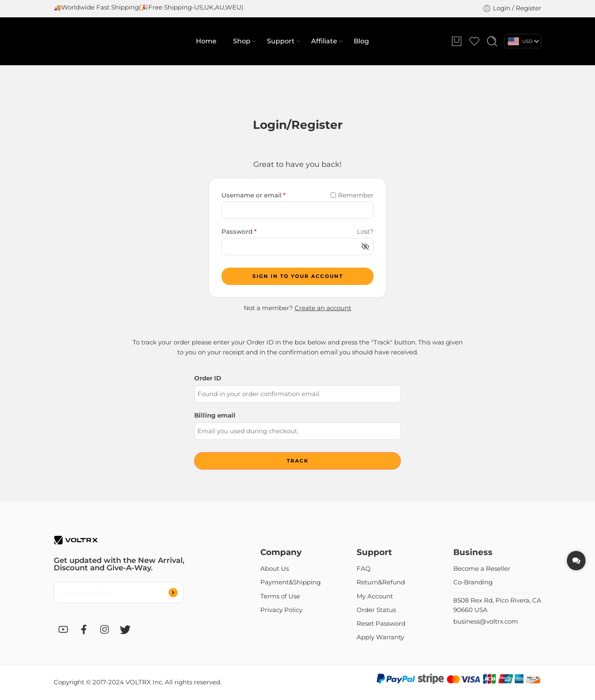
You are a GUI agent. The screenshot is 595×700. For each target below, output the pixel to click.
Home (206, 41)
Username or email (253, 195)
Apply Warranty (380, 637)
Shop (242, 41)
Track (298, 461)
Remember (352, 195)
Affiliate (324, 41)
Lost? (365, 232)
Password (239, 232)
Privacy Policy (281, 610)
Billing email (215, 415)
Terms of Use (280, 596)
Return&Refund (381, 582)
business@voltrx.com (486, 622)
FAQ (364, 569)
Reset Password (381, 624)
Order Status (376, 610)
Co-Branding (473, 582)
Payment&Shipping (290, 582)
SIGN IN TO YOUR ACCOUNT (298, 276)
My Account (375, 596)
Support (281, 41)
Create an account (323, 308)
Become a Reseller (482, 569)
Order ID (208, 378)
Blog (361, 41)
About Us (275, 569)
